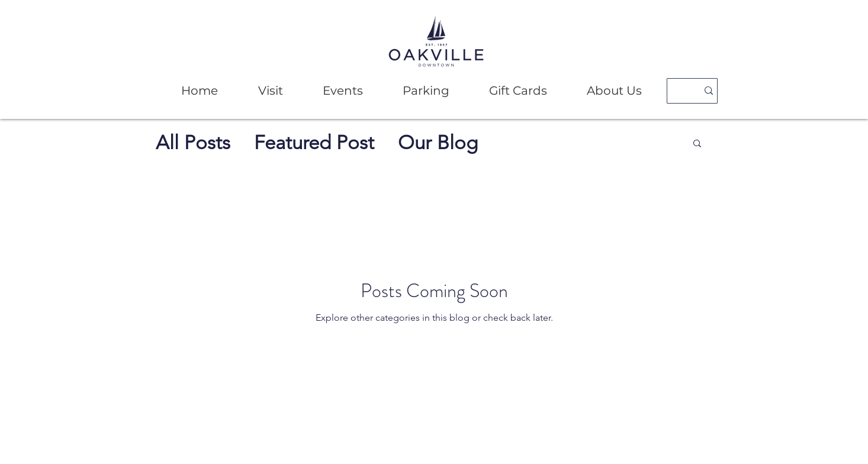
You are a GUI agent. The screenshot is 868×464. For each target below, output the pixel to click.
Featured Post (314, 143)
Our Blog (438, 143)
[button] (270, 91)
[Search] (678, 91)
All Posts (193, 143)
